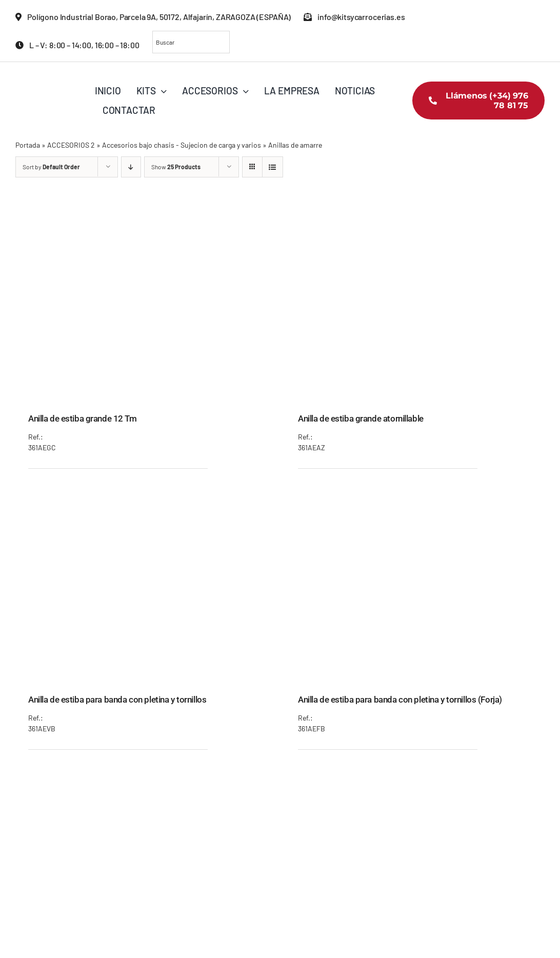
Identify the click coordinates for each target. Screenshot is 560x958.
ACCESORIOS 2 (71, 145)
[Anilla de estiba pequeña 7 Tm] (415, 778)
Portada (28, 145)
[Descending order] (131, 167)
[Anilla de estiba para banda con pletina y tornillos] (145, 497)
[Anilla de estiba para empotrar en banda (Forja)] (145, 778)
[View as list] (273, 167)
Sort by (51, 167)
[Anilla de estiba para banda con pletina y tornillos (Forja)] (415, 497)
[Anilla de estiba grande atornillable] (415, 216)
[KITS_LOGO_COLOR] (54, 77)
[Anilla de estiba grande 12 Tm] (145, 216)
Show (176, 167)
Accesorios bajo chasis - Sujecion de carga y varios (182, 145)
